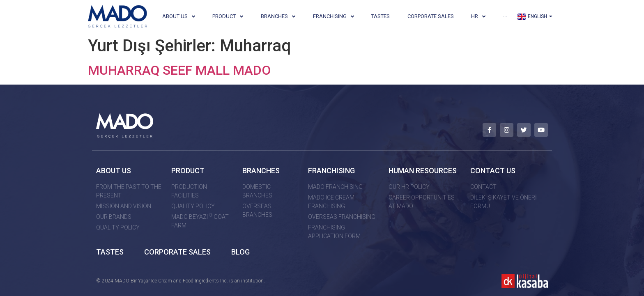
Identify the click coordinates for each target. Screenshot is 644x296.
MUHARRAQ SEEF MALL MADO (179, 70)
